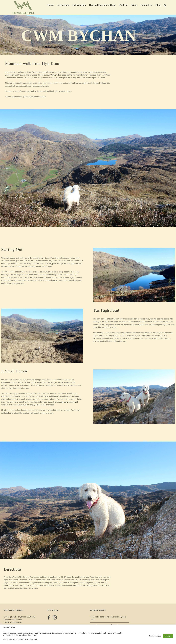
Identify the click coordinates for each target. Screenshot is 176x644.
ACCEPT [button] (168, 636)
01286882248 (16, 620)
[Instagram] (55, 617)
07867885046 (16, 622)
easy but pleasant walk (69, 402)
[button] (165, 5)
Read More (34, 639)
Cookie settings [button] (155, 636)
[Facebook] (49, 617)
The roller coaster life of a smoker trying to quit (109, 618)
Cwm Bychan (56, 75)
